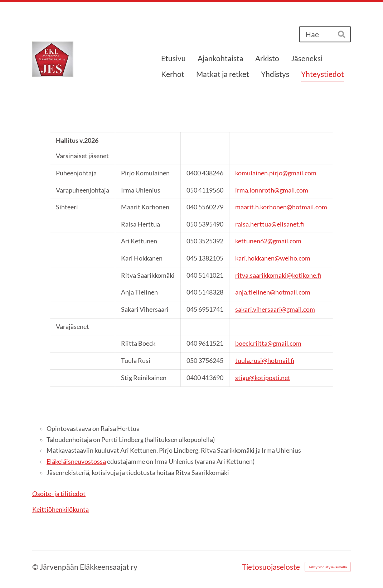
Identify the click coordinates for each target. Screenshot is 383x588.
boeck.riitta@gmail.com (268, 343)
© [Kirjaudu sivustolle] (36, 567)
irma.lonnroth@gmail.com (272, 190)
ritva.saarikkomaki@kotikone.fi (278, 275)
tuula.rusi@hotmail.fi (265, 361)
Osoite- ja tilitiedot (59, 494)
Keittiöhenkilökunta (60, 509)
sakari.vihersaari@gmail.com (275, 309)
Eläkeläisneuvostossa (76, 461)
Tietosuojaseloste (271, 567)
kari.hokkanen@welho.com (273, 258)
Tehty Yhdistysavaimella (328, 567)
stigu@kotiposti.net (263, 378)
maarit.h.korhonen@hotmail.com (281, 207)
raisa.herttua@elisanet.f (270, 224)
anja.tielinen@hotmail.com (273, 292)
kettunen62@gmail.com (268, 241)
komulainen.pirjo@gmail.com (276, 173)
